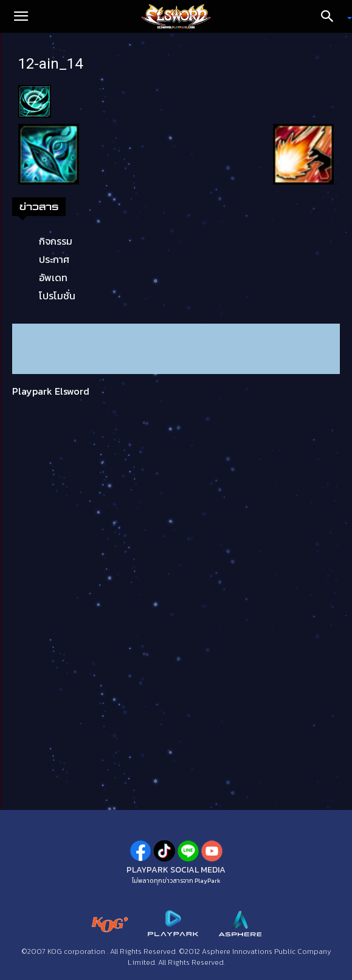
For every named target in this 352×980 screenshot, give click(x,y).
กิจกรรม (56, 241)
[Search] (331, 16)
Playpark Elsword (51, 391)
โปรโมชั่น (57, 296)
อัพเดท (53, 277)
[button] (21, 16)
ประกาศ (54, 259)
